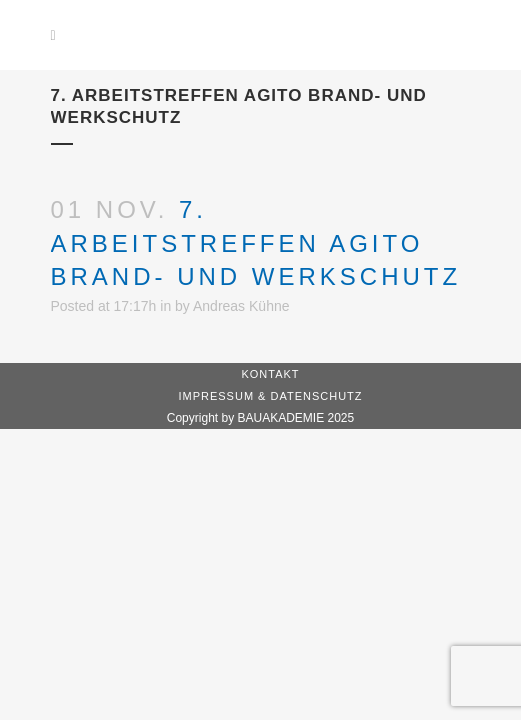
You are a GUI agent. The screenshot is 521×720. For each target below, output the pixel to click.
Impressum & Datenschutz (270, 396)
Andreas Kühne (241, 306)
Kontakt (270, 374)
